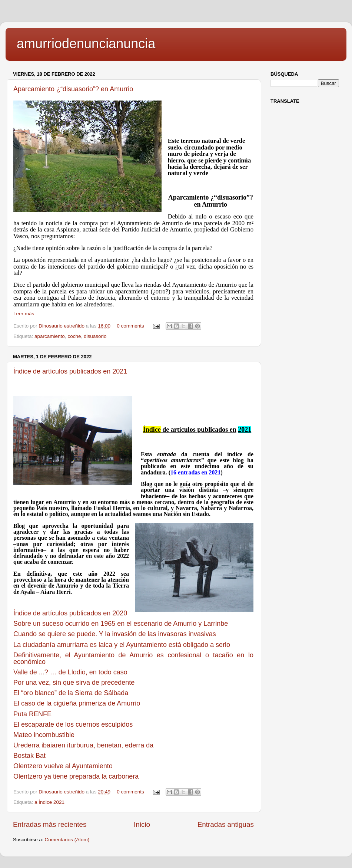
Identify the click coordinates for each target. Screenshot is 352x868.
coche (74, 336)
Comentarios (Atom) (67, 840)
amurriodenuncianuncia (86, 44)
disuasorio (95, 336)
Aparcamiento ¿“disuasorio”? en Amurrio (73, 89)
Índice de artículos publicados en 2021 (70, 371)
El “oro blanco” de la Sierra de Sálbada (71, 693)
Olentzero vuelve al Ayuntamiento (63, 766)
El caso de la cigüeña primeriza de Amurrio (77, 703)
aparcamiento (50, 336)
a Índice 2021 (49, 802)
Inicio (142, 824)
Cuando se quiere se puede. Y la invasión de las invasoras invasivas (115, 634)
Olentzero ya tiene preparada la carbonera (76, 776)
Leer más (24, 314)
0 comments (130, 326)
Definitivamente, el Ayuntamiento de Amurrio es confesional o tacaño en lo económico (133, 659)
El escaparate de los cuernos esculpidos (73, 724)
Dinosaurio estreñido (62, 326)
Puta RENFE (32, 714)
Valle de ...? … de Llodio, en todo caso (70, 672)
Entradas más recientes (50, 824)
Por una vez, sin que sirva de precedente (74, 683)
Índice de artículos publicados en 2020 (70, 613)
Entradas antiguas (226, 824)
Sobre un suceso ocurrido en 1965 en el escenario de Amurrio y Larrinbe (121, 624)
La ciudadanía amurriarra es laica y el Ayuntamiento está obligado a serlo (122, 645)
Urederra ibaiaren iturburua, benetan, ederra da (83, 745)
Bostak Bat (29, 756)
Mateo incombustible (44, 735)
